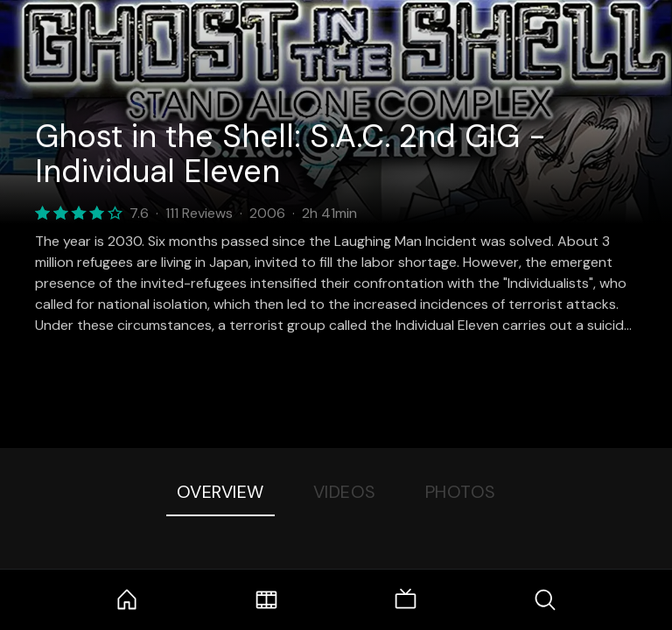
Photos (461, 492)
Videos (345, 492)
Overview (220, 492)
